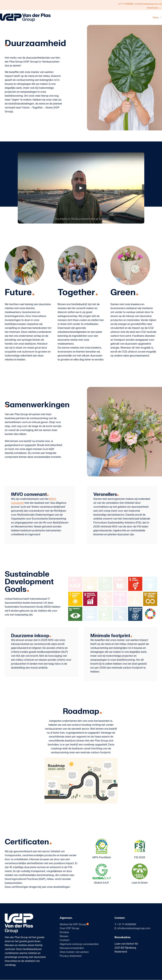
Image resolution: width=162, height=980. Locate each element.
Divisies (64, 932)
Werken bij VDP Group (73, 924)
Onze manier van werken (74, 952)
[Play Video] (81, 188)
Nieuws (64, 936)
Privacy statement (71, 956)
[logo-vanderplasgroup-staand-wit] (19, 915)
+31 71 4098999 (125, 4)
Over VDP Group (69, 928)
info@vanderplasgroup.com (134, 928)
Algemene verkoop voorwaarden (79, 944)
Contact (65, 940)
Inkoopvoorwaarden (72, 948)
